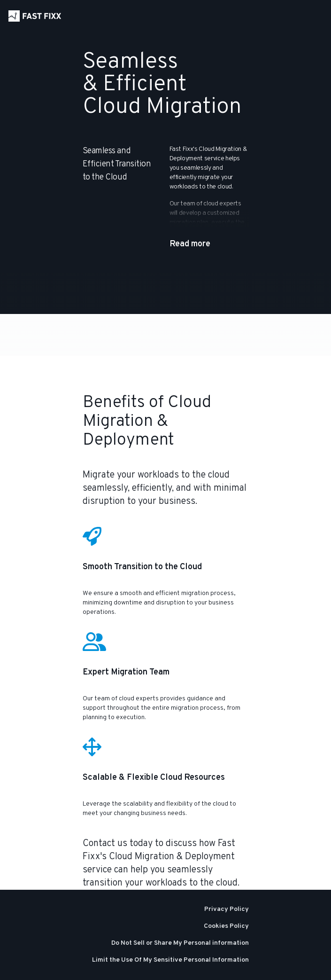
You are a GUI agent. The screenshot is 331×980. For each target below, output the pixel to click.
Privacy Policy (227, 909)
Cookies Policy (226, 926)
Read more (190, 244)
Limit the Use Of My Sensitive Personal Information (170, 960)
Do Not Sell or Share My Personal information (180, 943)
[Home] (35, 16)
